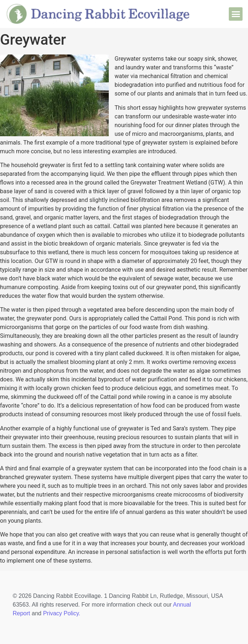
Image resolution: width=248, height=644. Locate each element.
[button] (236, 14)
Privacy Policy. (62, 613)
